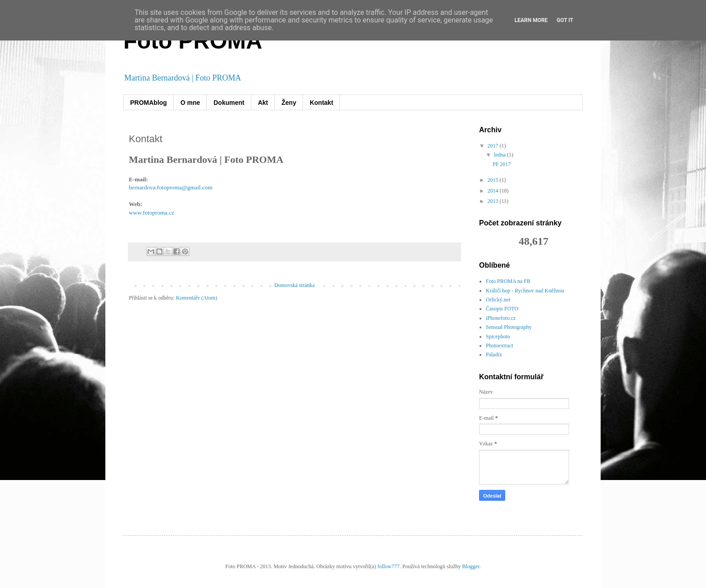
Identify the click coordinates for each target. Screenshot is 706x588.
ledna (500, 155)
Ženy (289, 103)
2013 (494, 201)
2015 (494, 180)
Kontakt (321, 103)
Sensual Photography (509, 327)
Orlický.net (498, 300)
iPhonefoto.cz (501, 318)
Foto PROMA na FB (508, 281)
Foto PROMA (193, 41)
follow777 (388, 566)
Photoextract (500, 346)
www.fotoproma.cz (152, 213)
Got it (565, 20)
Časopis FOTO (502, 309)
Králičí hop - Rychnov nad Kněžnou (525, 291)
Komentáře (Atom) (197, 298)
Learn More (531, 20)
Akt (263, 103)
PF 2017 (502, 164)
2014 (494, 191)
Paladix (494, 355)
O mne (190, 103)
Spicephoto (498, 337)
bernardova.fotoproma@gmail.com (171, 187)
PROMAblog (149, 103)
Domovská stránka (294, 285)
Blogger (471, 566)
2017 (494, 146)
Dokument (229, 103)
